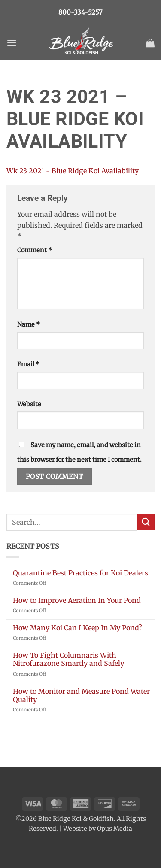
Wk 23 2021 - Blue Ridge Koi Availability (73, 171)
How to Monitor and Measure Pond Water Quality (81, 696)
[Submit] (146, 522)
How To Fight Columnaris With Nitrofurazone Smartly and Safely (68, 659)
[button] (12, 43)
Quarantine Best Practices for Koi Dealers (80, 573)
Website (29, 404)
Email (28, 364)
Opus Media (115, 829)
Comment (35, 250)
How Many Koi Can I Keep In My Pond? (77, 628)
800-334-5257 (80, 12)
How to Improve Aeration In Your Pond (77, 600)
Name (29, 324)
